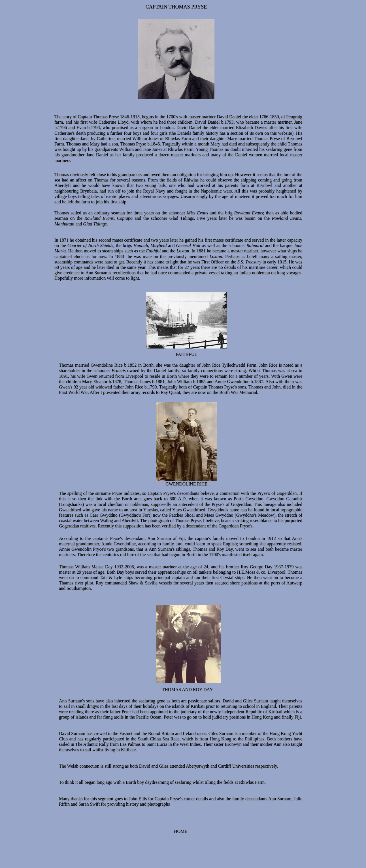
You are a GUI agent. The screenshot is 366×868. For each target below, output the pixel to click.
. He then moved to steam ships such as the (106, 251)
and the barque (278, 245)
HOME (181, 831)
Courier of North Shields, (90, 245)
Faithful (153, 251)
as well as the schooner (224, 245)
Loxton (182, 251)
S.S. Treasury (249, 262)
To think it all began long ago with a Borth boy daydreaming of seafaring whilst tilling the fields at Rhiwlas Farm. (162, 782)
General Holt (187, 245)
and (171, 245)
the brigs (124, 245)
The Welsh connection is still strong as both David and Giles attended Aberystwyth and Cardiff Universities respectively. (168, 766)
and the (168, 251)
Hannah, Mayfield (150, 245)
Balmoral (256, 245)
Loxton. (215, 256)
